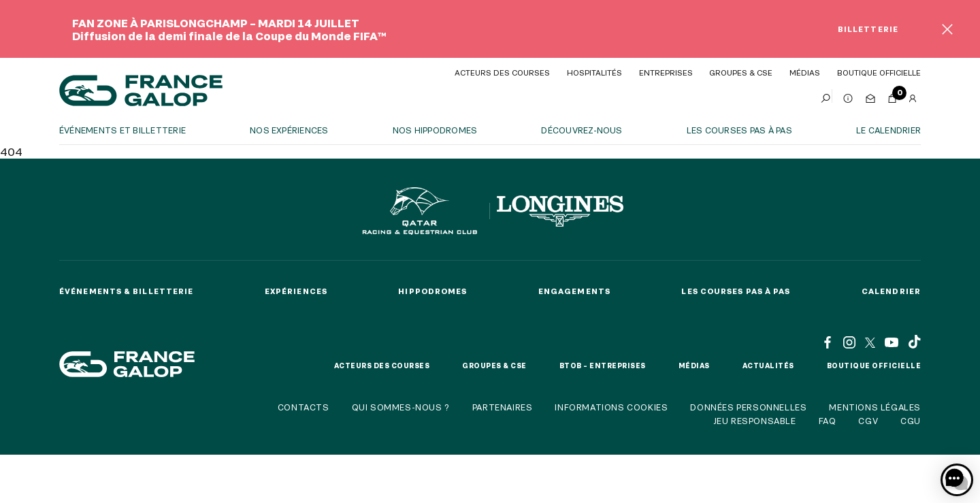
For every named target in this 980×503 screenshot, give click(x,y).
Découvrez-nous (582, 130)
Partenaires (503, 407)
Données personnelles (748, 407)
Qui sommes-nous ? (401, 407)
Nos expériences (289, 130)
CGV (868, 421)
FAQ (828, 421)
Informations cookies (611, 407)
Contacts (304, 407)
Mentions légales (875, 407)
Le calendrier (888, 130)
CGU (911, 421)
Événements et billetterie (122, 130)
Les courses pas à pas (739, 130)
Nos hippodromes (435, 130)
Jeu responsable (755, 421)
